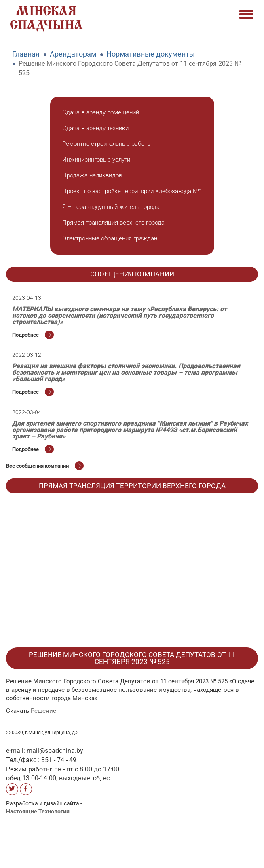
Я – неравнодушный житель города (111, 207)
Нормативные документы (151, 54)
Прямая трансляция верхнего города (113, 223)
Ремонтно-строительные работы (107, 144)
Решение (43, 711)
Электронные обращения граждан (110, 238)
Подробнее (33, 335)
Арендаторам (73, 54)
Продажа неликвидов (92, 175)
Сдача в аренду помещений (101, 112)
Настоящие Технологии (38, 811)
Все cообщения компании (45, 466)
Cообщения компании (132, 274)
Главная (26, 54)
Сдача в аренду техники (95, 128)
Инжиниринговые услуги (96, 160)
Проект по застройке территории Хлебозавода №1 (132, 191)
